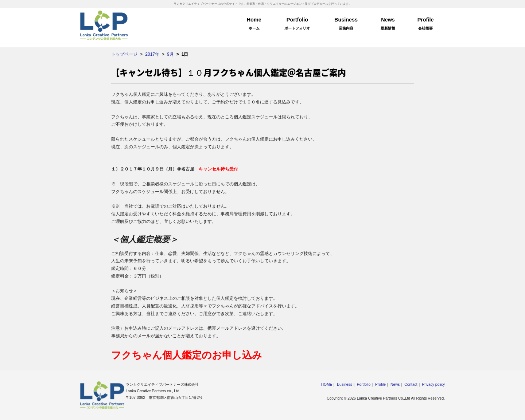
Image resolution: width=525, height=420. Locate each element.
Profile (425, 25)
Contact (411, 384)
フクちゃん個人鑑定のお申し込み (187, 355)
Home (254, 25)
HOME (327, 384)
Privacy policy (433, 384)
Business (346, 25)
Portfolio (297, 25)
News (388, 25)
